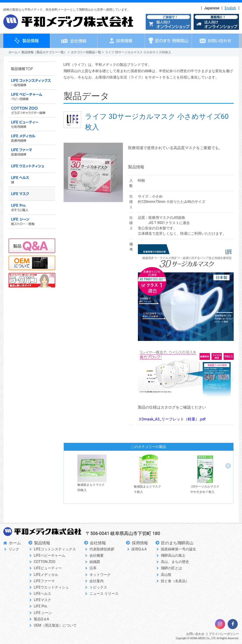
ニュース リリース (104, 594)
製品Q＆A (41, 619)
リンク (14, 549)
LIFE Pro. (41, 606)
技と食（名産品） (175, 581)
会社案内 (97, 581)
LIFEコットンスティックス (55, 549)
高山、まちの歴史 (175, 562)
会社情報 (98, 543)
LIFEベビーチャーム (50, 555)
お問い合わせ (195, 634)
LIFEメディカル (46, 575)
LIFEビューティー (48, 568)
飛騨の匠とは (171, 568)
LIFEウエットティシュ (51, 587)
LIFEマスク (42, 600)
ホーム (13, 52)
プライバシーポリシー (224, 634)
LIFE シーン (43, 613)
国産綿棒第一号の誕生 (178, 549)
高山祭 (166, 575)
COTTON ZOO (45, 562)
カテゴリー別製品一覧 (86, 52)
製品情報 (42, 543)
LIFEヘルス (42, 594)
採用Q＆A (139, 549)
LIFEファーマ (44, 581)
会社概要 (97, 555)
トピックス (98, 587)
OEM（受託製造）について (55, 625)
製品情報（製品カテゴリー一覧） (44, 52)
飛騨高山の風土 (173, 555)
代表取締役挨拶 (102, 549)
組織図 (95, 562)
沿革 (93, 568)
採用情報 (140, 543)
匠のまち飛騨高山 (177, 543)
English (230, 8)
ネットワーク (100, 575)
